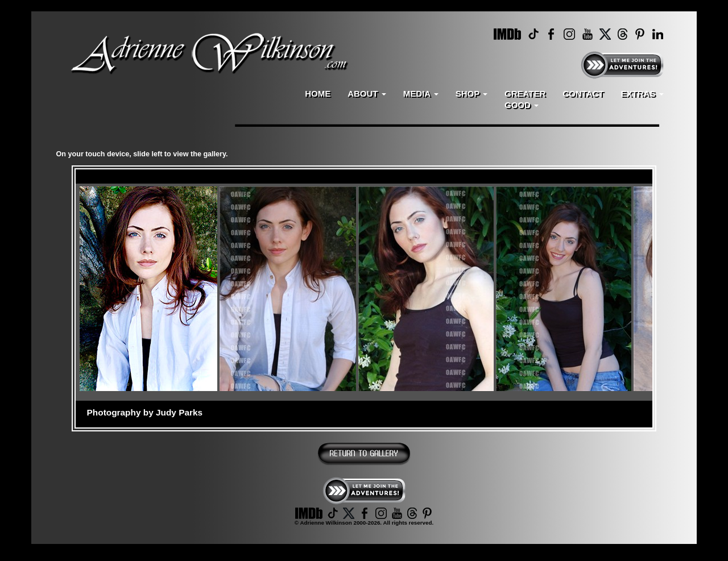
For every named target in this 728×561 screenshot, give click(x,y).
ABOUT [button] (367, 93)
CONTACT (583, 93)
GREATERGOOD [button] (525, 99)
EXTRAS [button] (642, 93)
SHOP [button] (471, 93)
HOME (318, 93)
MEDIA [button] (421, 93)
